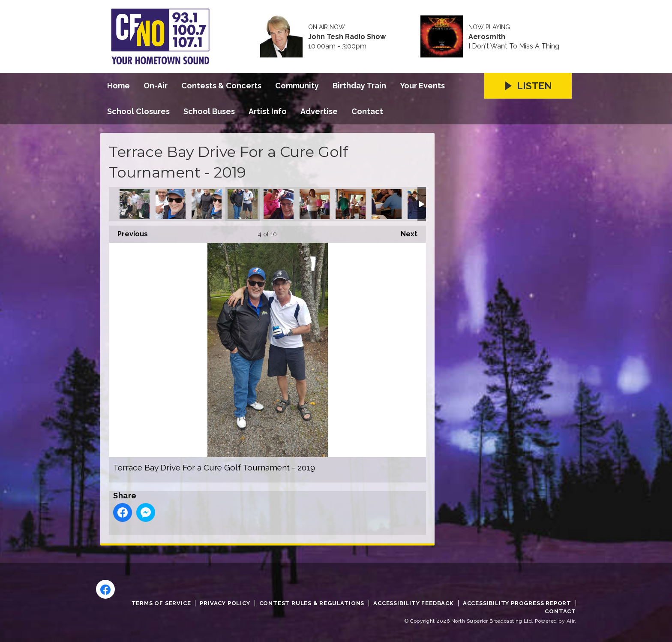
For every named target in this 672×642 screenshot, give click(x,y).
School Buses (209, 111)
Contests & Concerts (221, 86)
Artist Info (268, 111)
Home (118, 86)
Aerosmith (487, 37)
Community (297, 86)
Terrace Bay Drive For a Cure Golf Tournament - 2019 (135, 204)
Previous (128, 232)
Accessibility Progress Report (517, 603)
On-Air (156, 86)
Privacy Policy (225, 603)
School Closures (138, 111)
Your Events (422, 86)
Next (405, 232)
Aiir (571, 621)
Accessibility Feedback (414, 603)
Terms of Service (161, 603)
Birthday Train (359, 86)
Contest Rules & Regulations (312, 603)
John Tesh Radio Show (347, 37)
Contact (367, 111)
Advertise (319, 111)
